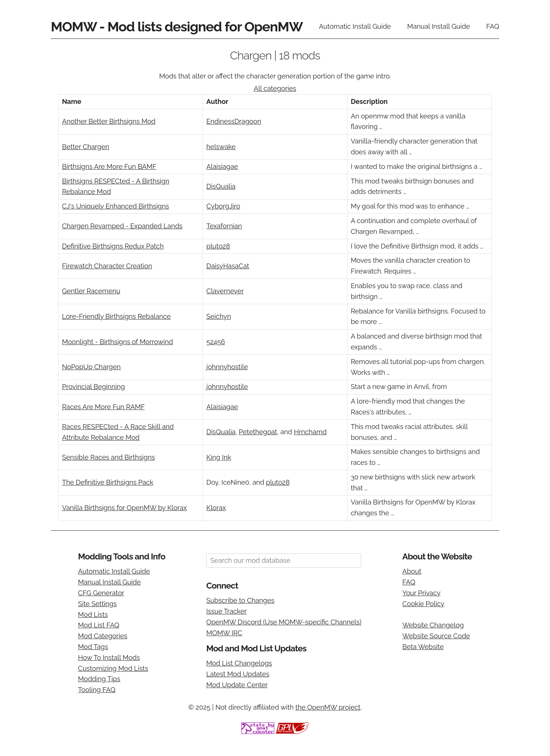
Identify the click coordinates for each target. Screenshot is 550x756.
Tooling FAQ (97, 690)
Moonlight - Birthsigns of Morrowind (118, 342)
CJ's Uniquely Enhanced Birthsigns (115, 206)
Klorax (216, 508)
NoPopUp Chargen (91, 367)
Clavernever (225, 291)
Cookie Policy (423, 604)
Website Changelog (433, 625)
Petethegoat (258, 432)
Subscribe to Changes (240, 600)
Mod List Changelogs (239, 663)
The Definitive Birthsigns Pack (108, 482)
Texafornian (224, 226)
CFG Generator (101, 593)
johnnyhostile (227, 367)
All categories (275, 88)
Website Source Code (436, 636)
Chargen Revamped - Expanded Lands (122, 226)
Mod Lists (93, 615)
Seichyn (219, 316)
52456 (216, 342)
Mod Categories (103, 636)
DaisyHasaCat (228, 266)
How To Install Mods (109, 658)
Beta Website (423, 647)
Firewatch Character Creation (107, 266)
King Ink (219, 457)
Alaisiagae (222, 166)
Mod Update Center (237, 685)
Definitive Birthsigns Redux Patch (113, 246)
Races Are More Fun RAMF (103, 407)
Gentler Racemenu (91, 291)
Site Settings (98, 604)
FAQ (493, 26)
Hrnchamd (310, 432)
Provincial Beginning (93, 387)
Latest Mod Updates (238, 674)
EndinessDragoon (234, 121)
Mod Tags (93, 647)
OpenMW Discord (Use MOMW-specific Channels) (284, 622)
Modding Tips (99, 679)
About (412, 571)
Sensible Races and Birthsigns (109, 457)
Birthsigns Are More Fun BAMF (109, 166)
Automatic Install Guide (355, 26)
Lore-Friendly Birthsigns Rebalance (116, 316)
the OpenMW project (328, 707)
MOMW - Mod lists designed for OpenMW (177, 27)
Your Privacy (421, 593)
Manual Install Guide (439, 26)
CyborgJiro (223, 206)
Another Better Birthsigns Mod (109, 121)
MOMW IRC (224, 633)
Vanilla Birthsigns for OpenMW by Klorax (124, 508)
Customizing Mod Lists (113, 668)
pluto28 (218, 246)
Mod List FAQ (99, 625)
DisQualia (221, 186)
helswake (221, 147)
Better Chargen (86, 147)
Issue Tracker (226, 611)
